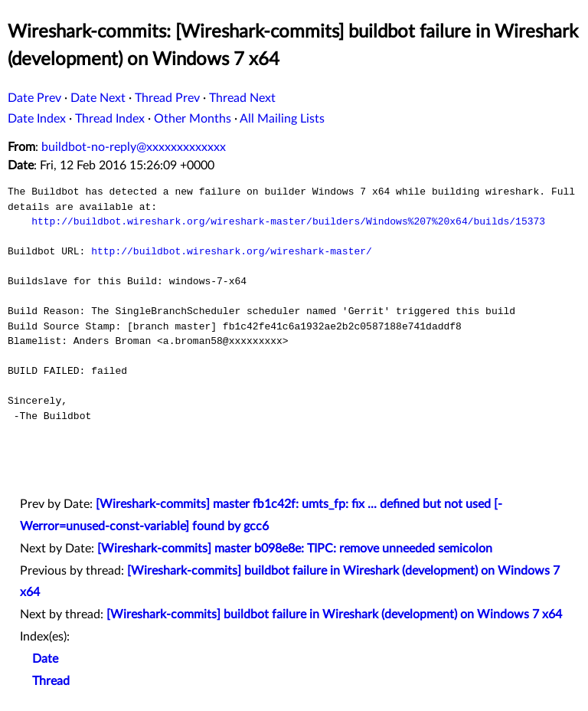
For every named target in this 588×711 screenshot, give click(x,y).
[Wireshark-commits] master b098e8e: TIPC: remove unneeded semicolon (295, 549)
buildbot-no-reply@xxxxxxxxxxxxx (134, 147)
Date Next (98, 98)
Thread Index (110, 119)
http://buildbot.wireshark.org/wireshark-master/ (232, 251)
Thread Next (242, 98)
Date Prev (34, 98)
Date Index (37, 119)
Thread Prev (167, 98)
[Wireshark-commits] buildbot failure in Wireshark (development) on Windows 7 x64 (334, 614)
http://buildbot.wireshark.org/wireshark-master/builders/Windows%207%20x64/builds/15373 (288, 221)
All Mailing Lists (282, 119)
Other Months (193, 119)
